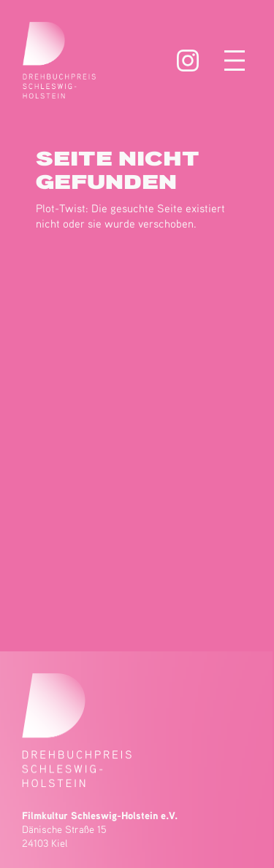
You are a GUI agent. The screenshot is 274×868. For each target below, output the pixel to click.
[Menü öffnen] (235, 61)
